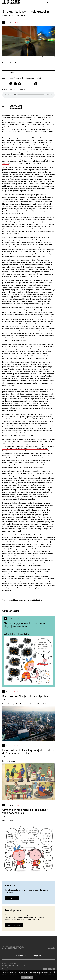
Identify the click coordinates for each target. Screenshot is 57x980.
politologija (36, 600)
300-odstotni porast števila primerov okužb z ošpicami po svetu (25, 449)
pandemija (24, 600)
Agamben (17, 414)
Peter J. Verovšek (16, 68)
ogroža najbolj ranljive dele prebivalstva (37, 492)
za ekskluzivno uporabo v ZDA (36, 358)
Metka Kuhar (10, 634)
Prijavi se (12, 898)
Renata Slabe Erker (39, 704)
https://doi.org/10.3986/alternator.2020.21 (26, 78)
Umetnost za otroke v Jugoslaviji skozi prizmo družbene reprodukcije (28, 752)
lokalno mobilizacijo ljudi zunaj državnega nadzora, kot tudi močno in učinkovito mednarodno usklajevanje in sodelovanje (28, 564)
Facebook (21, 956)
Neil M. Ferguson (9, 129)
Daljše (9, 23)
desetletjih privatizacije (15, 542)
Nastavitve (27, 977)
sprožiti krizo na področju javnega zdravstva (18, 446)
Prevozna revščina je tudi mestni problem (26, 696)
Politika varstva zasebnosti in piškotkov (14, 967)
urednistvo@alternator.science (16, 917)
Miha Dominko (21, 704)
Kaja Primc (8, 704)
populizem (13, 600)
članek (30, 122)
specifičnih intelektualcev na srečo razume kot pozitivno (28, 224)
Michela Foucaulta (9, 204)
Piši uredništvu (14, 925)
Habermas (8, 299)
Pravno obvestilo (9, 963)
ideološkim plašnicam (10, 231)
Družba (17, 23)
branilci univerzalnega (28, 471)
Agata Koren (8, 820)
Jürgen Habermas (34, 280)
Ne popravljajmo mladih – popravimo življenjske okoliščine (25, 625)
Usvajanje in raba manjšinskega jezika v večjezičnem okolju (25, 811)
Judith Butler (16, 312)
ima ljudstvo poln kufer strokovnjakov (37, 217)
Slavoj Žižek (24, 344)
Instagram (36, 956)
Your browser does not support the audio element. (28, 95)
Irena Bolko (23, 634)
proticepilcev (7, 435)
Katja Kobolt (9, 761)
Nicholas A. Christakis (25, 129)
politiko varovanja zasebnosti (31, 974)
